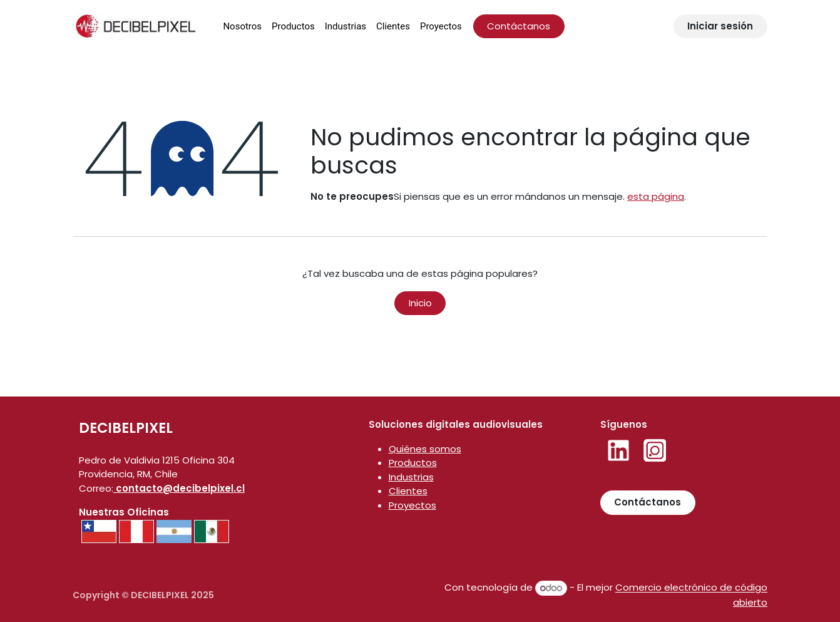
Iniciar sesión (720, 26)
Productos (413, 463)
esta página (656, 196)
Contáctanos (519, 26)
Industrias (411, 477)
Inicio (420, 303)
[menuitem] (242, 27)
